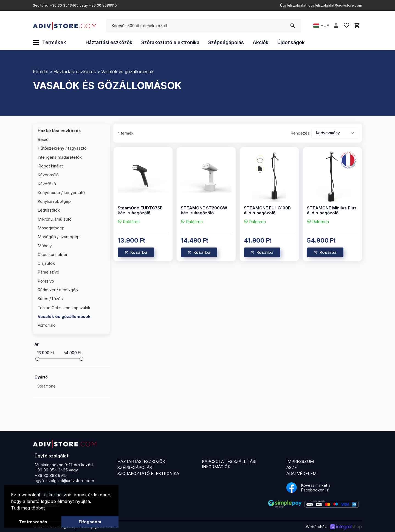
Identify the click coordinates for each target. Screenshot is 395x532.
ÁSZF (292, 467)
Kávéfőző (47, 184)
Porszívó (46, 281)
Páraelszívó (48, 272)
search (293, 26)
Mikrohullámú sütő (55, 219)
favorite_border (346, 25)
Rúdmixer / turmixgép (58, 290)
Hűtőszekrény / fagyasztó (62, 148)
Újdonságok (291, 42)
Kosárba (139, 252)
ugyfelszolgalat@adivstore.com (335, 5)
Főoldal (41, 72)
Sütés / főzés (50, 299)
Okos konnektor (53, 254)
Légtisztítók (49, 210)
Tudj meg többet (28, 508)
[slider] (37, 359)
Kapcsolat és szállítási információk (229, 464)
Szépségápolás (226, 42)
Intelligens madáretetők (60, 157)
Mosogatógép (51, 228)
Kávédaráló (48, 175)
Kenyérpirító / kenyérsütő (61, 193)
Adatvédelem (301, 473)
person (336, 25)
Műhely (45, 246)
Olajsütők (46, 263)
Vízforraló (47, 325)
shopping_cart (357, 25)
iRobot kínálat (50, 166)
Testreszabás (33, 522)
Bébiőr (44, 139)
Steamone (46, 386)
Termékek (50, 42)
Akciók (261, 42)
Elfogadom (90, 522)
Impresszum (300, 461)
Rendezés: (301, 133)
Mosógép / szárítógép (59, 237)
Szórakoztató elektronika (170, 42)
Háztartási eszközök (109, 42)
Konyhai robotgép (54, 201)
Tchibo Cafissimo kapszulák (64, 308)
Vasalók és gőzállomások (127, 72)
